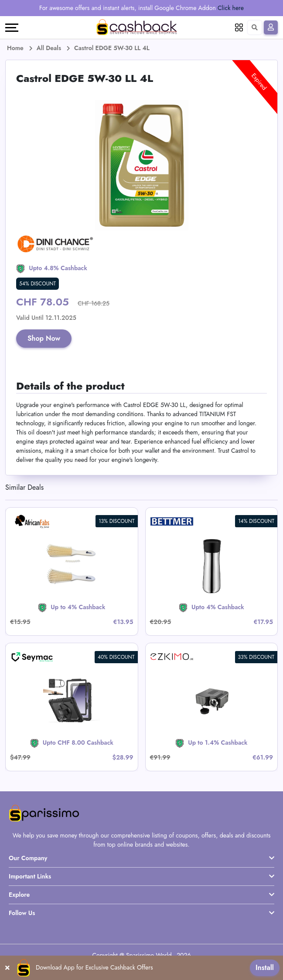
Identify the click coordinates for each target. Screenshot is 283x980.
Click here (231, 8)
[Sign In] (271, 27)
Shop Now (44, 338)
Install (265, 968)
